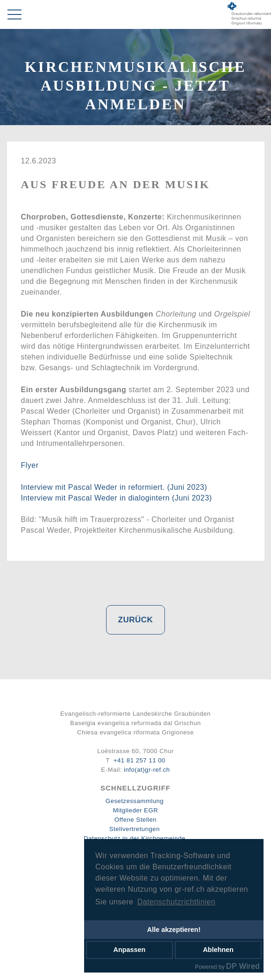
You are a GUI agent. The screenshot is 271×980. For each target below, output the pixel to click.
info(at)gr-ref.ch (147, 770)
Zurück (136, 620)
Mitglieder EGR (135, 810)
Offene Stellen (135, 820)
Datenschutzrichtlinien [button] (177, 902)
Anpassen (130, 950)
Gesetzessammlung (135, 801)
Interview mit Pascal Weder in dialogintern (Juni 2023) (117, 498)
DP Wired (243, 966)
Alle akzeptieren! (174, 930)
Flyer (30, 465)
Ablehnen (218, 950)
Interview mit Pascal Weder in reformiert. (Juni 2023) (114, 487)
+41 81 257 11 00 (139, 760)
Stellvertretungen (135, 829)
